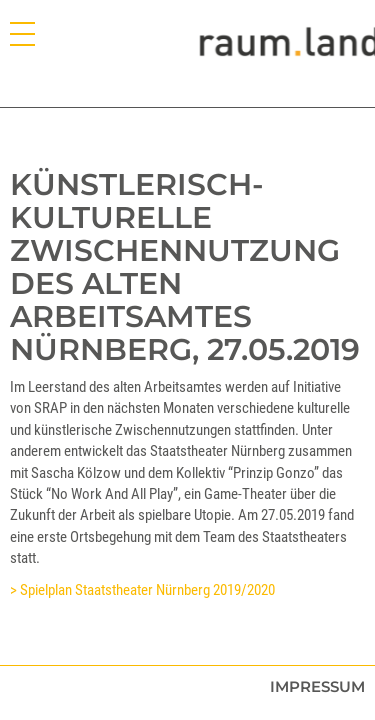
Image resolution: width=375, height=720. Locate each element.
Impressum (317, 686)
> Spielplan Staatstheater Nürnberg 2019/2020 (142, 590)
